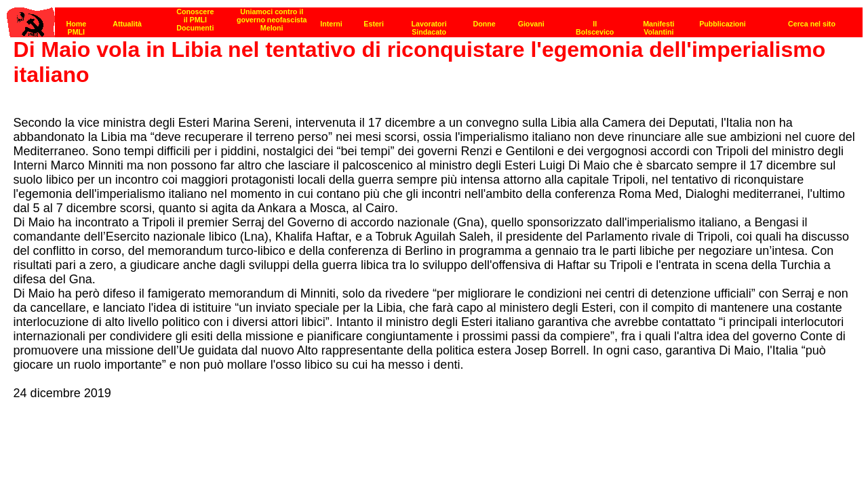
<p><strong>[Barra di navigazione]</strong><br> (435, 19)
